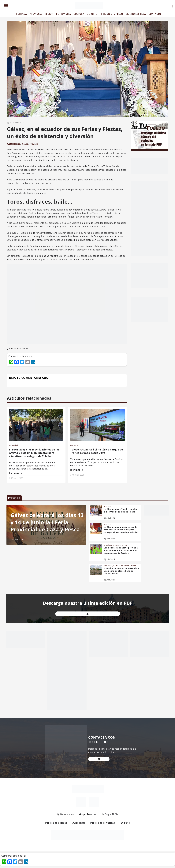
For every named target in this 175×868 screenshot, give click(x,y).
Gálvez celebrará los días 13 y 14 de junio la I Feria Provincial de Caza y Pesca (47, 522)
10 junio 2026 (17, 478)
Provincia (34, 144)
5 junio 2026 (109, 539)
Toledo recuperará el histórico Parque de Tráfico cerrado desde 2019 (97, 451)
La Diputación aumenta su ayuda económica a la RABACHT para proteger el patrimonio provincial (121, 530)
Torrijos (125, 545)
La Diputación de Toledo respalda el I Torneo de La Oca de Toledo (121, 510)
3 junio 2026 (109, 559)
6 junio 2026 (109, 518)
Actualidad (14, 144)
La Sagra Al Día (110, 814)
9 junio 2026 (18, 539)
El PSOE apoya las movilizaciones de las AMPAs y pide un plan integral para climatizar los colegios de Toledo (34, 453)
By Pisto (125, 823)
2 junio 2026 (109, 580)
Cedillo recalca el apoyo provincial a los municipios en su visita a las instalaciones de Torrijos (121, 550)
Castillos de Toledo (121, 566)
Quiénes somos (65, 814)
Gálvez (25, 144)
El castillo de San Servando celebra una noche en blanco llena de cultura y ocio (121, 571)
